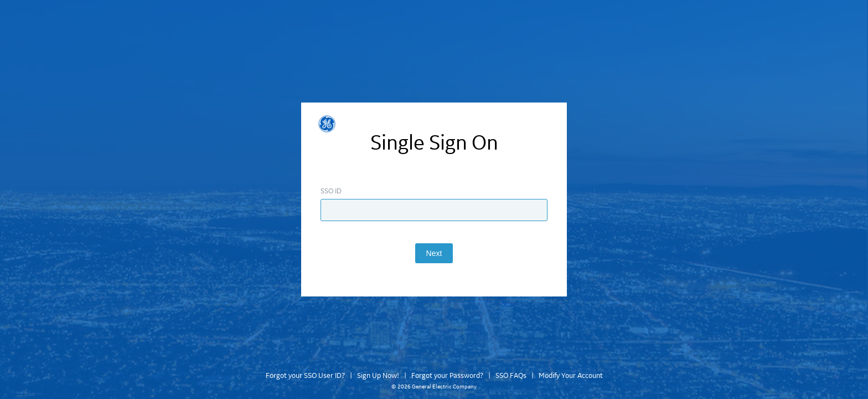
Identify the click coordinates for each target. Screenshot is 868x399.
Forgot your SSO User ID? (305, 376)
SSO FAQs (511, 376)
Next (434, 253)
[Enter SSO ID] (434, 210)
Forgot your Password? (447, 376)
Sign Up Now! (378, 376)
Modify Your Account (571, 376)
